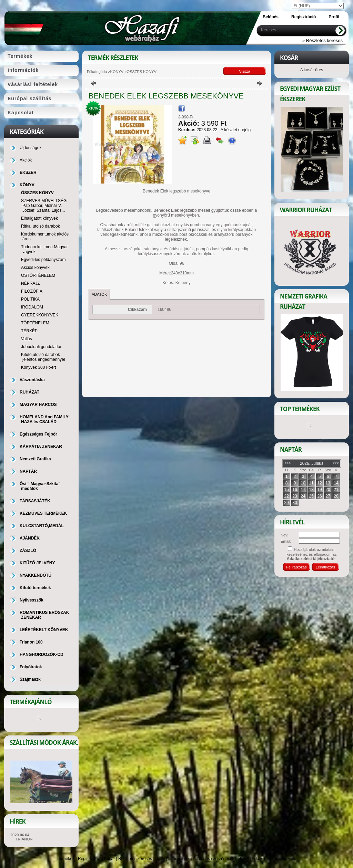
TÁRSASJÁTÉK (35, 501)
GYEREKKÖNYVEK (40, 315)
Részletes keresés (135, 859)
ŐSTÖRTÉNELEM (38, 275)
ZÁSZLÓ (28, 551)
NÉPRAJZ (31, 283)
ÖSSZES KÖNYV (37, 193)
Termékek (65, 859)
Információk (179, 859)
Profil (160, 859)
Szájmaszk (30, 679)
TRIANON (24, 839)
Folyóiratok (31, 667)
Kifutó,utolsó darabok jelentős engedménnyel (43, 357)
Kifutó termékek (35, 588)
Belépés (271, 17)
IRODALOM (32, 307)
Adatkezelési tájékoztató (274, 859)
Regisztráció (89, 859)
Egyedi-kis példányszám (43, 260)
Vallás (27, 339)
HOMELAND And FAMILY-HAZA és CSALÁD (45, 419)
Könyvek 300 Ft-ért (38, 367)
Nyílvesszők (32, 600)
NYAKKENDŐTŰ (36, 575)
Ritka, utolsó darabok (41, 226)
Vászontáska (32, 380)
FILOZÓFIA (32, 291)
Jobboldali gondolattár (41, 347)
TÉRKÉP (29, 331)
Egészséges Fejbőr (38, 434)
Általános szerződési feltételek (221, 859)
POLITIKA (30, 299)
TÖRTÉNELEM (35, 323)
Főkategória (97, 72)
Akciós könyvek (35, 268)
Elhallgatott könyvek (39, 218)
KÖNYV (117, 72)
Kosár (109, 859)
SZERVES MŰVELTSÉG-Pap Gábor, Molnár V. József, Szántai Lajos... (44, 206)
